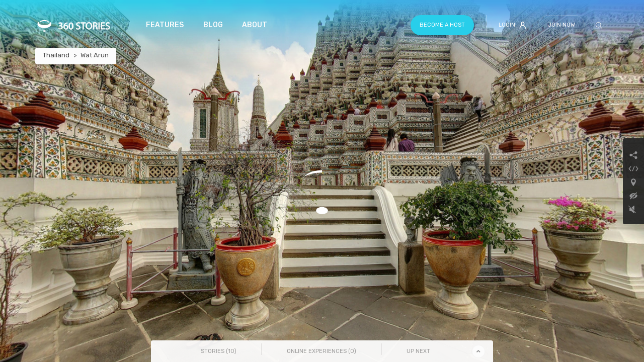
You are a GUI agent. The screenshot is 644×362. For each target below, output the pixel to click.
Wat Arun (95, 55)
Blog (213, 25)
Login (512, 25)
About (255, 25)
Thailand (56, 55)
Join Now (561, 25)
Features (165, 25)
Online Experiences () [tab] (321, 351)
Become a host (442, 25)
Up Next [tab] (418, 351)
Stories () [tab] (219, 351)
